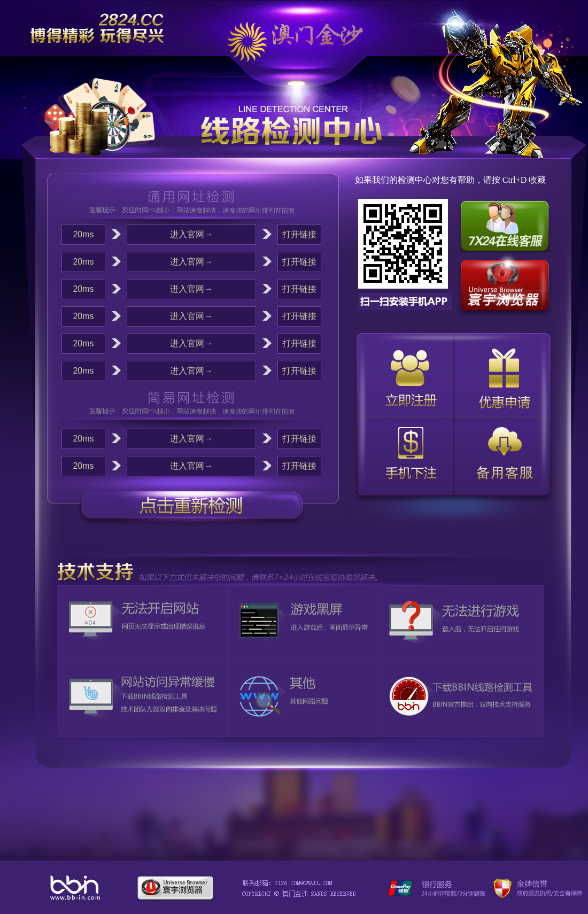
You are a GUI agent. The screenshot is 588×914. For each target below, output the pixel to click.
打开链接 (299, 234)
